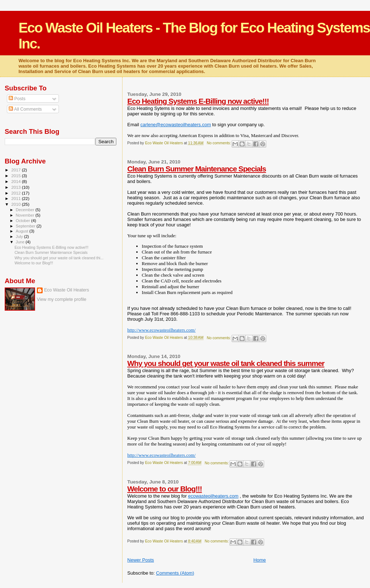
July (20, 237)
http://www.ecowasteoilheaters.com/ (161, 330)
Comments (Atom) (175, 573)
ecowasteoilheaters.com (213, 496)
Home (260, 560)
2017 (16, 170)
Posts (17, 99)
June (21, 242)
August (23, 231)
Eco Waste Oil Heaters (66, 290)
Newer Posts (141, 560)
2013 (16, 187)
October (24, 221)
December (26, 210)
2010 (16, 204)
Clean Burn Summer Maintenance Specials (197, 169)
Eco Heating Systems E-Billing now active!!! (198, 101)
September (26, 226)
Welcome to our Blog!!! (164, 489)
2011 (16, 198)
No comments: (219, 143)
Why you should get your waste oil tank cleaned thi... (59, 258)
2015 (16, 176)
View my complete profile (62, 299)
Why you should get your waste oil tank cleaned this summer (226, 363)
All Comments (25, 109)
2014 (16, 181)
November (26, 215)
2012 (16, 193)
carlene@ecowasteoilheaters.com (175, 125)
